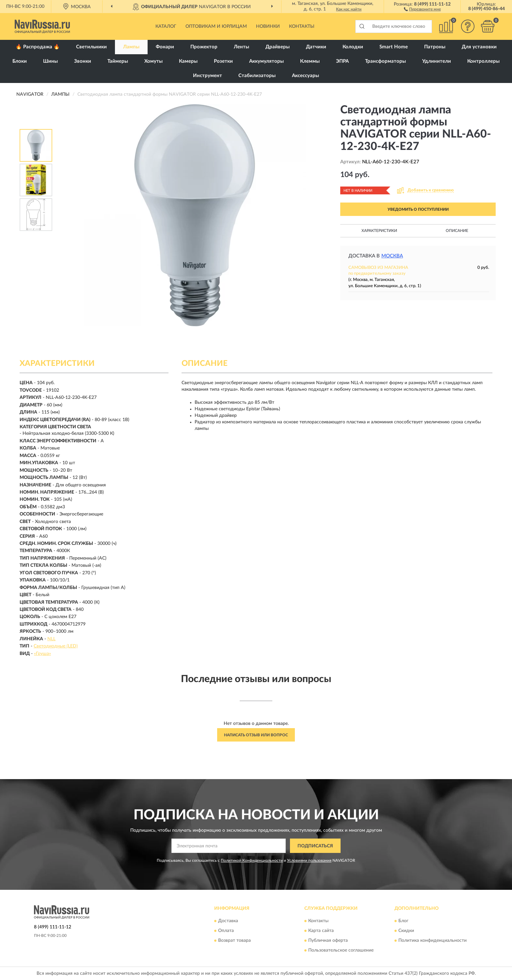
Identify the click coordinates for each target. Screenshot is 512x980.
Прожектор (204, 47)
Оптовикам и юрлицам (216, 26)
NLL (51, 639)
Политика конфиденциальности (432, 940)
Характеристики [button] (379, 231)
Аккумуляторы (266, 61)
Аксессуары (305, 76)
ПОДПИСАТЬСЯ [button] (315, 846)
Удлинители (437, 61)
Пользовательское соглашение (341, 950)
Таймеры (118, 61)
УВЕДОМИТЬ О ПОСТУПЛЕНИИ (418, 209)
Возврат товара (234, 940)
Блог (403, 921)
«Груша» (42, 654)
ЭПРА (342, 61)
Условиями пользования (309, 860)
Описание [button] (457, 231)
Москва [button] (392, 256)
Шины (50, 61)
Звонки (83, 61)
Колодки (353, 47)
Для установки (479, 47)
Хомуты (153, 61)
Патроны (435, 47)
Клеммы (310, 61)
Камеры (188, 61)
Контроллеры (483, 61)
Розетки (223, 61)
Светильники (91, 47)
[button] (422, 9)
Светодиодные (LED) (56, 646)
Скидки (406, 931)
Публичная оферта (328, 940)
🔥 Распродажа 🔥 (38, 47)
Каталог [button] (166, 26)
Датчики (316, 47)
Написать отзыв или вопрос (256, 735)
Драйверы (278, 47)
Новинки (268, 26)
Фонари (165, 47)
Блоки (20, 61)
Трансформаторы (385, 61)
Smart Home (394, 47)
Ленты (241, 47)
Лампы (131, 47)
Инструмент (208, 76)
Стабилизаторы (257, 76)
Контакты (302, 26)
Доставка (228, 921)
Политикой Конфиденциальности (252, 860)
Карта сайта (321, 931)
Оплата (226, 931)
